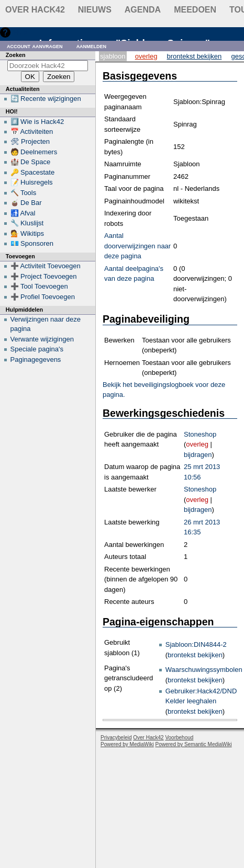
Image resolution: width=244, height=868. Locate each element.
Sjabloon (113, 56)
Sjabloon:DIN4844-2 (196, 644)
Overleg (146, 56)
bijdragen (198, 455)
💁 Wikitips (27, 233)
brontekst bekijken (195, 655)
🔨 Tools (24, 193)
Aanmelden (92, 46)
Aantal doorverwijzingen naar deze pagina (137, 246)
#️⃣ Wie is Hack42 (37, 122)
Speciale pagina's (37, 349)
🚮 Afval (23, 213)
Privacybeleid (116, 738)
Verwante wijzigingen (42, 339)
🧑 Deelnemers (34, 152)
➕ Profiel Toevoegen (43, 297)
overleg (197, 444)
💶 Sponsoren (32, 243)
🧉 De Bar (26, 203)
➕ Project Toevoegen (44, 276)
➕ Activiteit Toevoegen (46, 266)
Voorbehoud (179, 738)
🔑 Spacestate (33, 172)
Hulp (20, 32)
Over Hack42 (35, 10)
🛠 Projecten (30, 141)
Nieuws (95, 10)
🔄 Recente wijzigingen (46, 99)
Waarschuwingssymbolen (204, 670)
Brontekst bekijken (195, 56)
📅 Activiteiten (32, 132)
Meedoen (195, 10)
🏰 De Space (31, 162)
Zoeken (16, 55)
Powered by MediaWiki (127, 744)
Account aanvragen (35, 46)
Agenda (143, 10)
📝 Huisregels (32, 182)
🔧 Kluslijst (27, 223)
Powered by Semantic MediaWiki (194, 744)
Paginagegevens (36, 359)
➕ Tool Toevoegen (39, 286)
